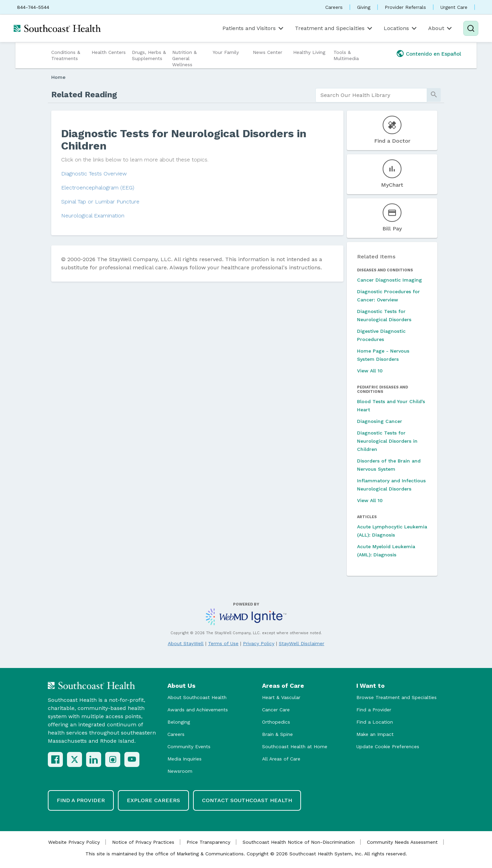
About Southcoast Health (197, 697)
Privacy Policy (259, 643)
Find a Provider (374, 710)
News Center (268, 52)
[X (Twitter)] (74, 759)
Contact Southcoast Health (247, 800)
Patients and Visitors (254, 28)
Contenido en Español (434, 54)
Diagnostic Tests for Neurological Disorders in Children (387, 441)
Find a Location (375, 722)
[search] (371, 95)
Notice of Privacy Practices (143, 842)
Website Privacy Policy (74, 842)
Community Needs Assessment (402, 842)
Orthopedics (276, 722)
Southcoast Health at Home (295, 746)
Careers (334, 7)
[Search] (471, 28)
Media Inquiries (184, 759)
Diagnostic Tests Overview (94, 174)
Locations (401, 28)
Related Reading (84, 95)
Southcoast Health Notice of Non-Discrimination (299, 842)
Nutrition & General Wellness (184, 58)
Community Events (189, 746)
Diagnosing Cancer (380, 421)
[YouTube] (132, 759)
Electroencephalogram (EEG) (98, 188)
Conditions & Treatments (66, 55)
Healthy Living (309, 52)
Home (58, 77)
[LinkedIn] (94, 759)
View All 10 (370, 371)
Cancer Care (276, 710)
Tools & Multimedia (346, 55)
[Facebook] (55, 759)
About (441, 28)
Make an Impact (375, 734)
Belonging (179, 722)
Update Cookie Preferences (388, 746)
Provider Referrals (405, 7)
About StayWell (186, 643)
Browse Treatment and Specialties (397, 697)
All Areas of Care (281, 759)
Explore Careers (153, 800)
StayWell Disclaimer (302, 643)
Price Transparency (208, 842)
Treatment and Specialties (334, 28)
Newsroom (180, 771)
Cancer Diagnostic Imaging (389, 280)
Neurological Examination (93, 216)
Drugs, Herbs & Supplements (149, 55)
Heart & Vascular (281, 697)
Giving (364, 7)
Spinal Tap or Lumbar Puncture (100, 202)
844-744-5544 (33, 7)
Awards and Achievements (198, 710)
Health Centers (109, 52)
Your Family (226, 52)
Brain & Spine (277, 734)
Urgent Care (454, 7)
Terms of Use (223, 643)
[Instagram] (113, 759)
